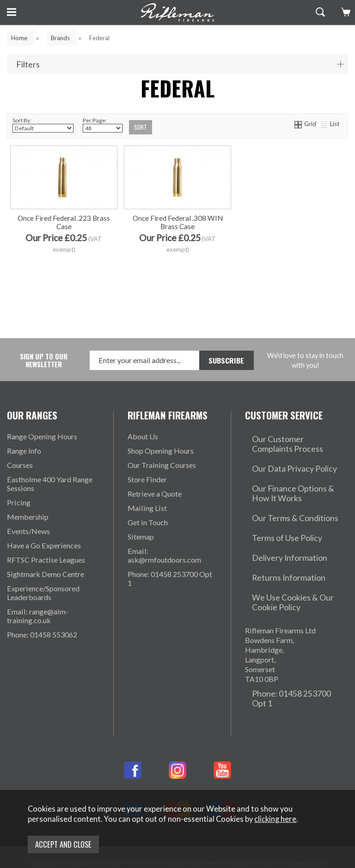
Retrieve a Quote (155, 494)
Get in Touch (148, 523)
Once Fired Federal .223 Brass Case (64, 266)
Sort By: (43, 125)
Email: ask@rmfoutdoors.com (164, 556)
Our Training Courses (162, 465)
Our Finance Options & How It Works (294, 479)
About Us (143, 437)
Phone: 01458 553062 (42, 635)
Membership (28, 517)
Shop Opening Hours (161, 451)
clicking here (275, 823)
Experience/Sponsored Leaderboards (43, 593)
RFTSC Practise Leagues (46, 560)
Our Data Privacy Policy (284, 460)
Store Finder (147, 480)
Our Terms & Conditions (284, 497)
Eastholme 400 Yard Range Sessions (50, 484)
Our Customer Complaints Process (287, 441)
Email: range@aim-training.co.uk (38, 616)
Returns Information (277, 540)
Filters (28, 65)
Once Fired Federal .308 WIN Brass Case (178, 266)
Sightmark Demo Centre (46, 574)
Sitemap (141, 537)
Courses (20, 465)
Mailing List (147, 508)
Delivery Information (279, 526)
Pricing (19, 503)
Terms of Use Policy (277, 512)
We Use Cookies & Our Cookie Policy (294, 559)
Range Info (24, 451)
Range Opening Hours (42, 437)
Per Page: (103, 125)
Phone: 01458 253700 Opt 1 (170, 579)
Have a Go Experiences (44, 546)
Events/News (28, 531)
